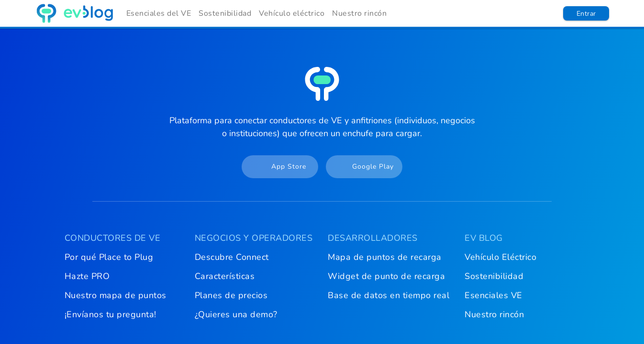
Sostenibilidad (225, 13)
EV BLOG (484, 238)
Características (225, 276)
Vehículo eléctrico (292, 13)
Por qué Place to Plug (109, 257)
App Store (275, 167)
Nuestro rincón (359, 13)
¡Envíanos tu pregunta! (111, 314)
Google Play (361, 167)
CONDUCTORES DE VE (113, 238)
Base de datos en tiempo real (389, 295)
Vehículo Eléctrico (500, 257)
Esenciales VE (494, 295)
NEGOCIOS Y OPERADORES (254, 238)
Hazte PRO (87, 276)
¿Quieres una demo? (236, 314)
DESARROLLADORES (373, 238)
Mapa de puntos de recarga (385, 257)
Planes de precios (231, 295)
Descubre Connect (232, 257)
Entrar (586, 14)
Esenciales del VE (159, 13)
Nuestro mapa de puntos (116, 295)
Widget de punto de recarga (386, 276)
